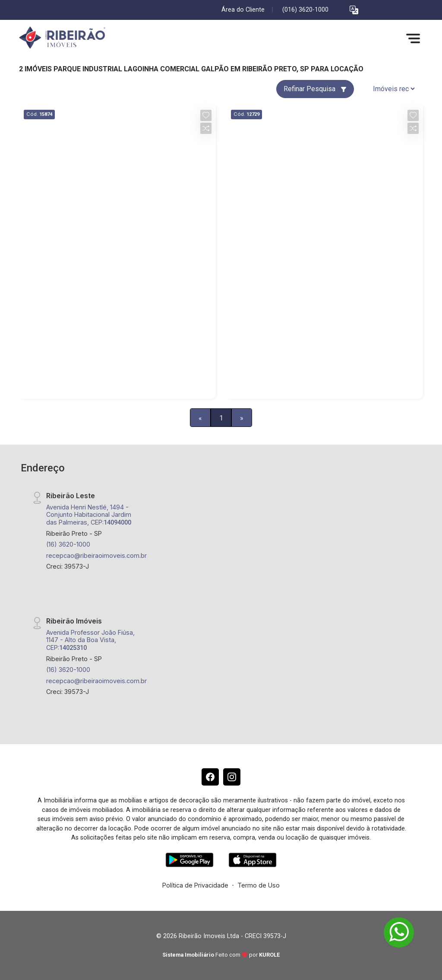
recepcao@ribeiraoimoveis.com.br (96, 555)
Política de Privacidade (195, 885)
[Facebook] (210, 777)
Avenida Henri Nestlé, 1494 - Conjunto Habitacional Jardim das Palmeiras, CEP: (89, 515)
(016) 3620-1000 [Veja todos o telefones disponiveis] (305, 10)
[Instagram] (232, 777)
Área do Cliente (243, 10)
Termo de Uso (259, 885)
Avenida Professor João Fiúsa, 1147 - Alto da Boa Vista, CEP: (90, 640)
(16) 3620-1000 (68, 544)
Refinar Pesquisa (315, 89)
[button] (354, 10)
